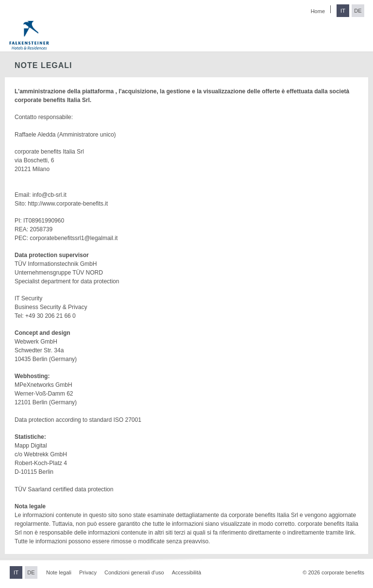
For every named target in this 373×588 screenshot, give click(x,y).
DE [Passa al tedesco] (358, 11)
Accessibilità (187, 572)
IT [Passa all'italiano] (343, 11)
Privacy (88, 572)
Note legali (59, 572)
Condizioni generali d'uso (134, 572)
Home (318, 11)
